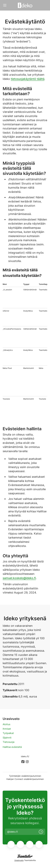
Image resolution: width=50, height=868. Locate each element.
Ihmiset (7, 729)
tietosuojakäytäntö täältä (28, 79)
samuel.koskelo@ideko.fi (19, 578)
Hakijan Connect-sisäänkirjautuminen (25, 779)
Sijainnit (7, 738)
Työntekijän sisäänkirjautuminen (25, 776)
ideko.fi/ (25, 756)
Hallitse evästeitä (12, 747)
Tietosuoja (9, 742)
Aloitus (6, 724)
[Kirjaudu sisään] (41, 832)
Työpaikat (8, 733)
